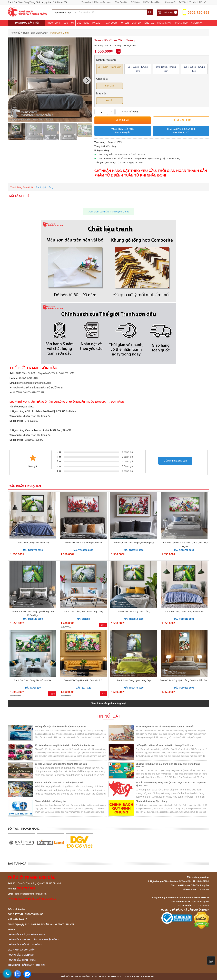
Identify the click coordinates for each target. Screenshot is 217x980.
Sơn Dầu (109, 86)
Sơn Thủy (69, 23)
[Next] (87, 80)
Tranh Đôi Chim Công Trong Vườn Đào (83, 543)
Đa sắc (110, 100)
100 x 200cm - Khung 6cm (194, 69)
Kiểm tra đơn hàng (103, 2)
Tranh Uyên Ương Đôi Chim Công (33, 543)
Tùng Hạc (149, 23)
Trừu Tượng (54, 23)
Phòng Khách (165, 23)
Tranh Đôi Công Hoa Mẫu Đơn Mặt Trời (83, 680)
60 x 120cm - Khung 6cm (138, 69)
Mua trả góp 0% (123, 131)
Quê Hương (83, 23)
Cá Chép (136, 23)
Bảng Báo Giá (121, 2)
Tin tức (193, 2)
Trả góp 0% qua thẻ (181, 131)
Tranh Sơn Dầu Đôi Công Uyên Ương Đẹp (134, 543)
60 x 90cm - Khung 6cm (109, 67)
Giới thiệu (135, 2)
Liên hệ (203, 2)
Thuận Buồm (110, 23)
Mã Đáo (96, 23)
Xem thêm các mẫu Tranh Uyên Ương (109, 212)
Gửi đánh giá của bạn (175, 461)
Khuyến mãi (170, 2)
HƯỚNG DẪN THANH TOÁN (28, 392)
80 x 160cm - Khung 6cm (166, 69)
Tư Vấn (182, 2)
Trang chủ (86, 2)
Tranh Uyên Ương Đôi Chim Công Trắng (83, 611)
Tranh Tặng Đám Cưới (22, 187)
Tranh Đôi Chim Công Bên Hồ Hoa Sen (33, 680)
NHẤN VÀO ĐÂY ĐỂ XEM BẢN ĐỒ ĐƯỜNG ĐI (38, 388)
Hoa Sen (124, 23)
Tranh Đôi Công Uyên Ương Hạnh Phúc (184, 611)
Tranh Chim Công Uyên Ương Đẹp (134, 680)
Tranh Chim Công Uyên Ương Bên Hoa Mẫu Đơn (184, 680)
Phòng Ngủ (181, 23)
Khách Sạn (197, 23)
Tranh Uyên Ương (45, 187)
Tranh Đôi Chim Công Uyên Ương (134, 611)
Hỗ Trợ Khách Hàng (152, 2)
